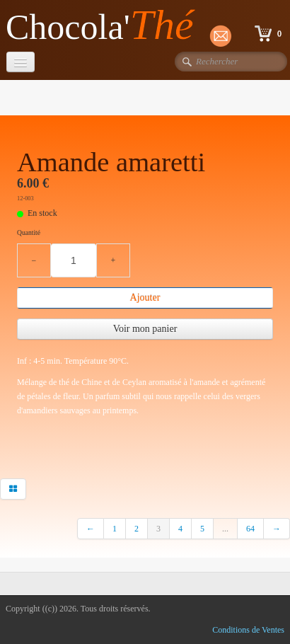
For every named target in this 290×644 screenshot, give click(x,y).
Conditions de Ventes (248, 630)
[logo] (105, 26)
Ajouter (145, 298)
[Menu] (21, 62)
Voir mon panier (145, 329)
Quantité (29, 232)
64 (250, 529)
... (225, 529)
